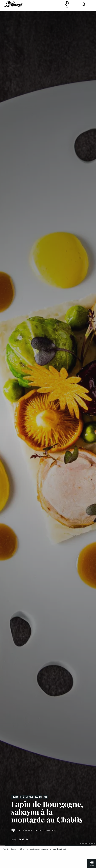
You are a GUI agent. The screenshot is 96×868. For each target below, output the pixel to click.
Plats (15, 797)
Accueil (6, 849)
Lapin (38, 797)
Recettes (14, 849)
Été (22, 797)
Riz (45, 797)
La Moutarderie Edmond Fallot (45, 830)
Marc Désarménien (26, 830)
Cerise (30, 797)
